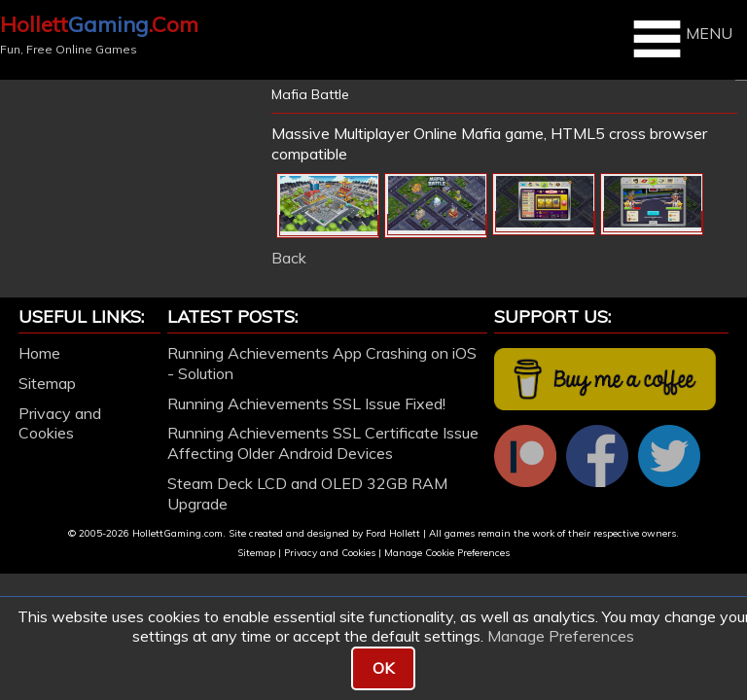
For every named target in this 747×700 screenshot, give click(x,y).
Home (39, 353)
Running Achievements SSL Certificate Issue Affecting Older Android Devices (323, 443)
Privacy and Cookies (60, 423)
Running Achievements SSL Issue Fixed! (306, 403)
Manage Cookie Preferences (447, 553)
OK (383, 668)
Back (289, 258)
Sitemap (47, 383)
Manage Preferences (561, 636)
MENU (680, 39)
